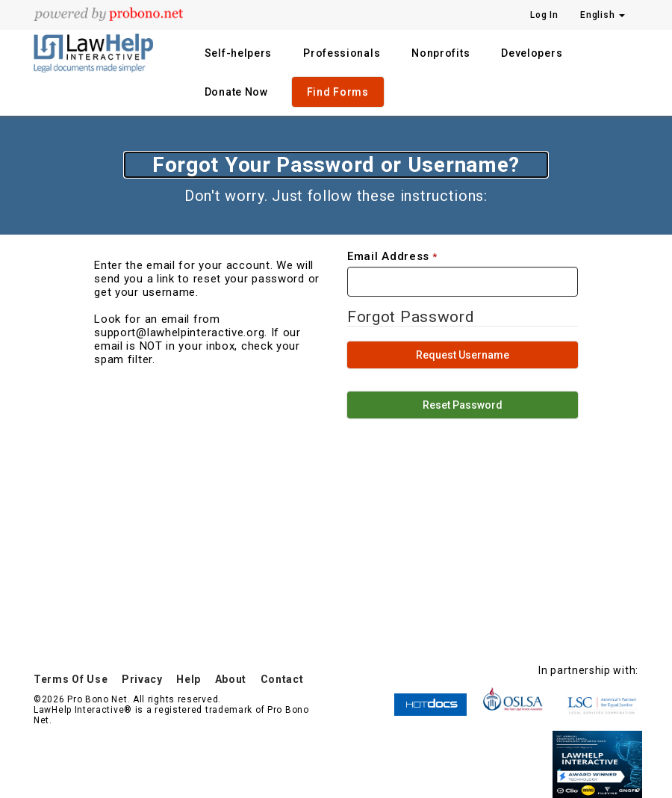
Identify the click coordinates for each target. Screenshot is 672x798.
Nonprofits (441, 53)
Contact (282, 679)
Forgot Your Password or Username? (336, 165)
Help (189, 679)
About (231, 679)
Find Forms (338, 92)
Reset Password (463, 405)
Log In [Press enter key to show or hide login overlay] (544, 15)
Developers (532, 53)
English (603, 15)
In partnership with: (588, 670)
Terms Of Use (71, 679)
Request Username (463, 355)
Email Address (388, 256)
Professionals (342, 53)
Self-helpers (238, 53)
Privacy (142, 679)
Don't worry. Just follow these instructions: (336, 196)
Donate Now (236, 92)
